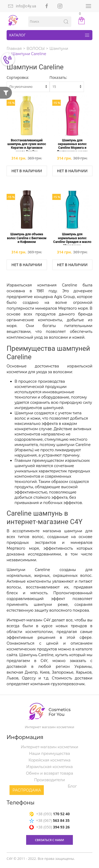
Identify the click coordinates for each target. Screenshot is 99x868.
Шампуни (59, 49)
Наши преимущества (49, 754)
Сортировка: (18, 77)
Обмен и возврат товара (49, 773)
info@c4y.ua (22, 6)
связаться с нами (50, 840)
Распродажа (27, 790)
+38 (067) (50, 820)
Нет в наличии (27, 171)
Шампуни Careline (29, 54)
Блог (72, 786)
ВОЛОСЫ (36, 49)
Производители (49, 780)
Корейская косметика (49, 760)
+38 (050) (49, 827)
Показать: (58, 77)
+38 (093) (49, 814)
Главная (14, 49)
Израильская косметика (50, 767)
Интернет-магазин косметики (49, 747)
